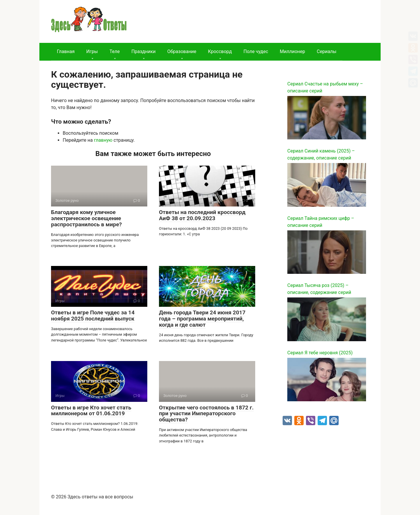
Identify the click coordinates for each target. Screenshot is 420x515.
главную (103, 140)
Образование (182, 51)
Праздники (143, 51)
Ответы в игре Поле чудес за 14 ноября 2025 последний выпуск (93, 316)
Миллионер (292, 51)
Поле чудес (256, 51)
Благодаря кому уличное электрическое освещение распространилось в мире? (86, 218)
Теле (114, 51)
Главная (66, 51)
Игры (92, 51)
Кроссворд (220, 51)
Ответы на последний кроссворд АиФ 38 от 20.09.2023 (202, 215)
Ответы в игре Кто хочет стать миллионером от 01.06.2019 (91, 411)
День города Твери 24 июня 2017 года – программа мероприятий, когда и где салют (202, 319)
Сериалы (327, 51)
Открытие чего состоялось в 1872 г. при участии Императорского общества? (206, 414)
